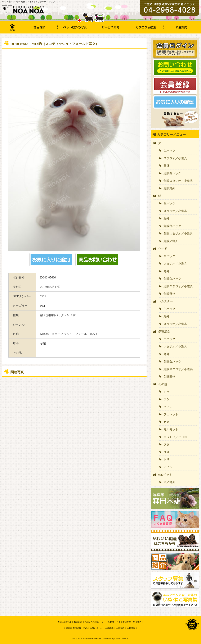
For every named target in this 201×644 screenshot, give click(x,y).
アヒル (168, 467)
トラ (166, 392)
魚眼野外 (169, 188)
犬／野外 (169, 482)
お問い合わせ (96, 628)
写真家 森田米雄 (73, 628)
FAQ (86, 628)
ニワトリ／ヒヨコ (175, 437)
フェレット (171, 414)
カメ (166, 422)
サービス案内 (108, 622)
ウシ (166, 399)
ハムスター (166, 301)
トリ (166, 460)
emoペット (165, 475)
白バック (169, 151)
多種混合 (164, 332)
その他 (163, 384)
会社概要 (109, 628)
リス (166, 452)
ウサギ (163, 249)
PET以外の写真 (92, 622)
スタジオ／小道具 (175, 158)
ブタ (166, 445)
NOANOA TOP (65, 622)
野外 (166, 166)
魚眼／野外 (171, 241)
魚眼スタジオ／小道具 (178, 181)
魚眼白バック (172, 173)
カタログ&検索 (124, 622)
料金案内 (137, 622)
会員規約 (120, 628)
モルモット (171, 429)
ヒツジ (168, 407)
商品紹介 (78, 622)
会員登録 (131, 628)
